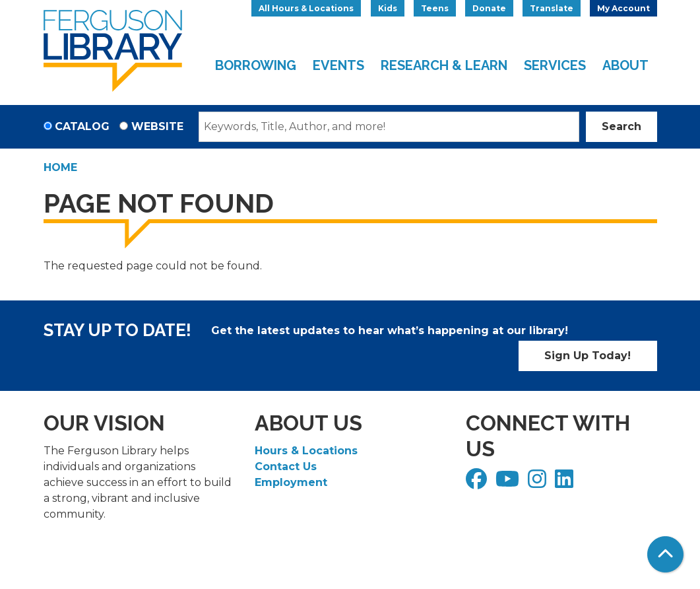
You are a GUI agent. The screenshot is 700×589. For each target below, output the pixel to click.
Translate (552, 8)
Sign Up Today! (588, 356)
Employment (291, 482)
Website (157, 126)
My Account (623, 8)
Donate (489, 8)
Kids (388, 8)
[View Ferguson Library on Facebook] (478, 483)
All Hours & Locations (306, 8)
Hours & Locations (306, 451)
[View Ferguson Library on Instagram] (539, 483)
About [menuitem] (625, 65)
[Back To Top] (665, 554)
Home (60, 167)
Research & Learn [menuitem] (444, 65)
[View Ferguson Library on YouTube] (509, 483)
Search (621, 126)
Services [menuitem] (555, 65)
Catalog (82, 126)
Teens (435, 8)
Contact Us (286, 467)
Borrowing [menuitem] (256, 65)
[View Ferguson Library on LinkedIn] (566, 483)
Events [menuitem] (338, 65)
